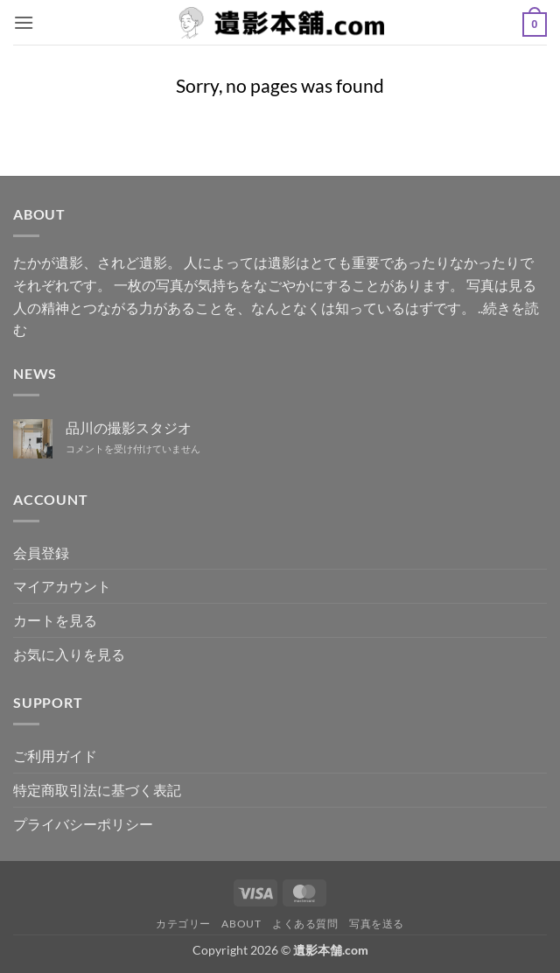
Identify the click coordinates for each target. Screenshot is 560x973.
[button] (24, 22)
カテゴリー (183, 924)
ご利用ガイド (55, 756)
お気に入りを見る (69, 654)
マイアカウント (62, 586)
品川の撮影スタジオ (129, 427)
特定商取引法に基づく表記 (97, 790)
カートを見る (55, 620)
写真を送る (377, 924)
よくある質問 (305, 924)
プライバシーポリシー (83, 824)
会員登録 (41, 553)
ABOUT (241, 924)
